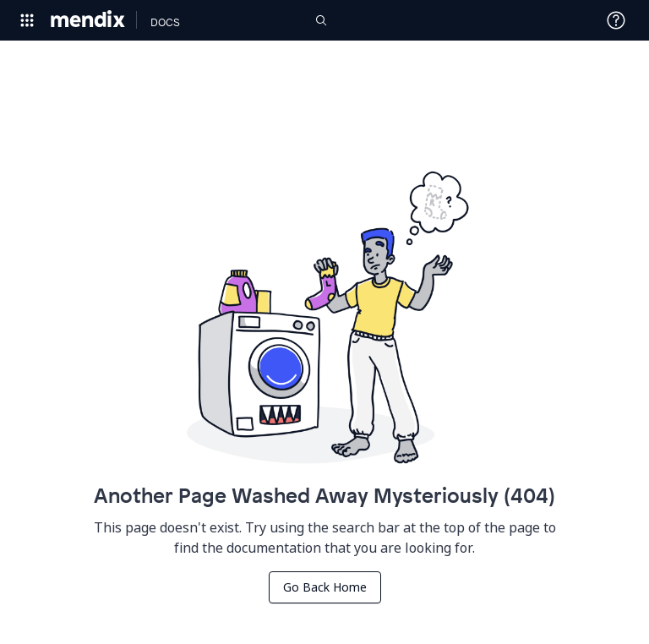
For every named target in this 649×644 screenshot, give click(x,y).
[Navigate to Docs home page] (165, 20)
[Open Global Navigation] (27, 20)
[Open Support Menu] (616, 20)
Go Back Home (325, 587)
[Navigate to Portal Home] (88, 20)
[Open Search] (321, 20)
